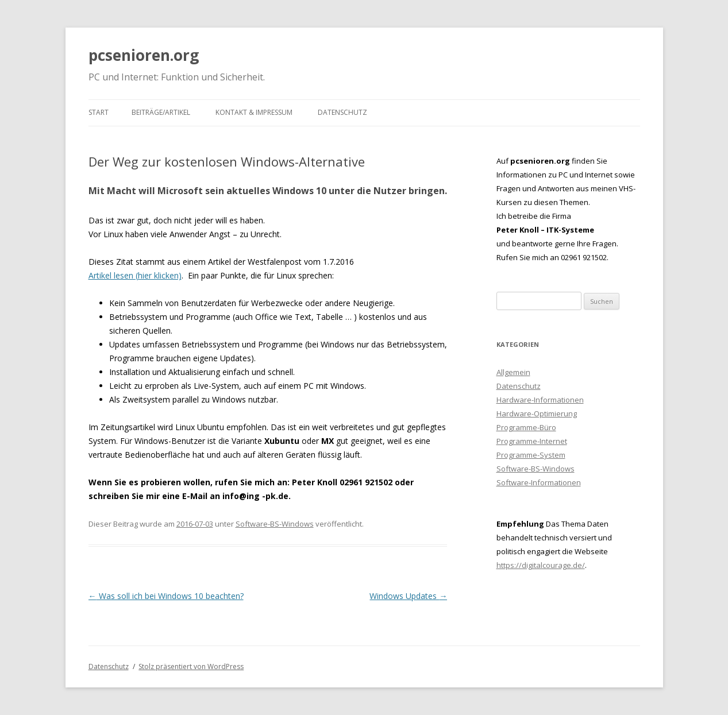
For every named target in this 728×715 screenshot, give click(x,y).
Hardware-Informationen (540, 400)
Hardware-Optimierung (537, 413)
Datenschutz (342, 112)
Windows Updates (408, 596)
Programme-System (531, 455)
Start (99, 112)
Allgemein (513, 372)
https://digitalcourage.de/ (541, 565)
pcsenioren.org (144, 55)
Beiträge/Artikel (161, 112)
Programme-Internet (532, 441)
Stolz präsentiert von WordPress (191, 666)
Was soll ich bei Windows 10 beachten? (166, 596)
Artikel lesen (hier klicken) (135, 275)
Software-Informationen (539, 482)
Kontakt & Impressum (254, 112)
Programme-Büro (526, 427)
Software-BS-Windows (275, 524)
